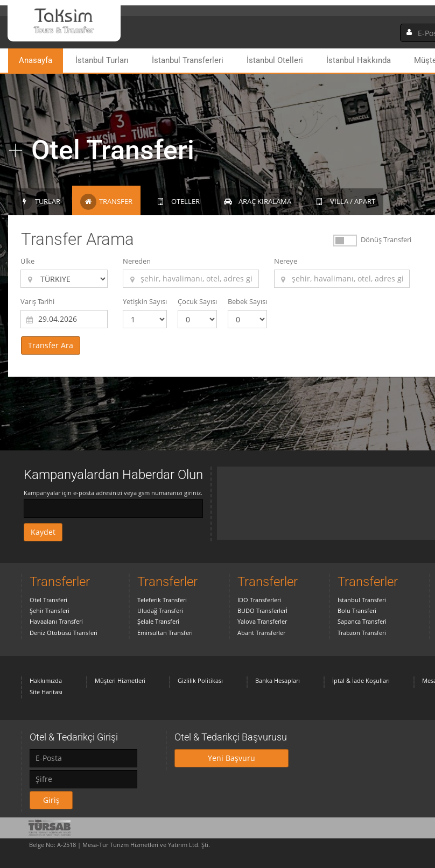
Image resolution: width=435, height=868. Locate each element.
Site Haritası (46, 692)
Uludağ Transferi (160, 611)
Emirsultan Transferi (165, 633)
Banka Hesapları (278, 680)
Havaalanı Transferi (56, 621)
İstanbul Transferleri (188, 60)
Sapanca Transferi (362, 621)
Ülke (27, 261)
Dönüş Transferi (386, 239)
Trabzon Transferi (362, 633)
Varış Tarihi (37, 301)
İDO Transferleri (259, 600)
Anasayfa (36, 60)
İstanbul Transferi (362, 600)
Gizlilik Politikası (200, 680)
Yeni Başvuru (231, 758)
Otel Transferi (48, 600)
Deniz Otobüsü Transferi (64, 633)
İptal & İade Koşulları (361, 680)
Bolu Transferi (357, 611)
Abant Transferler (261, 633)
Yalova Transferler (262, 621)
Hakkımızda (46, 680)
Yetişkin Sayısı (145, 301)
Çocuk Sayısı (197, 301)
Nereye (286, 261)
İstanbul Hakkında (359, 60)
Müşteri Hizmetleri (120, 680)
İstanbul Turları (102, 60)
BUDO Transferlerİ (262, 611)
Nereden (137, 261)
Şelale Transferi (158, 621)
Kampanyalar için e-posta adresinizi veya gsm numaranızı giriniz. (113, 493)
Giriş (51, 800)
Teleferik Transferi (162, 600)
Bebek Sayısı (247, 301)
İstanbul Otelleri (275, 60)
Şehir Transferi (50, 611)
